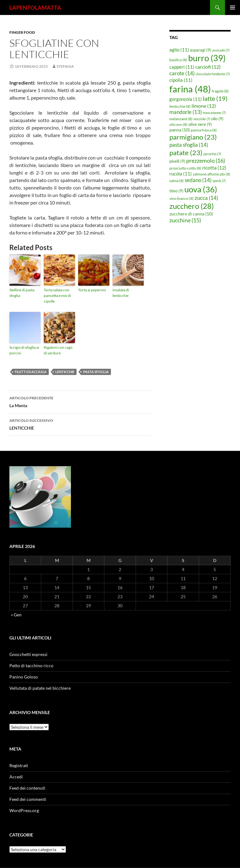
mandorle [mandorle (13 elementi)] (186, 112)
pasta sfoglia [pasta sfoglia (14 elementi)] (189, 145)
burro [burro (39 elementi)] (207, 58)
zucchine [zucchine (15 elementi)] (185, 220)
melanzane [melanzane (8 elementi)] (181, 119)
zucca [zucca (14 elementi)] (206, 198)
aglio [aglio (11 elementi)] (179, 50)
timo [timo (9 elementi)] (176, 191)
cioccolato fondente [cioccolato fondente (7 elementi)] (213, 74)
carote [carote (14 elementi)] (182, 73)
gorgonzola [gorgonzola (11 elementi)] (186, 99)
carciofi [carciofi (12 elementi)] (208, 67)
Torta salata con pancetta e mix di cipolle (57, 296)
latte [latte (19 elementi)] (215, 98)
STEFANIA (65, 66)
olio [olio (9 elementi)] (217, 119)
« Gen (16, 615)
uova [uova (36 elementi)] (201, 189)
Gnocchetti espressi (28, 654)
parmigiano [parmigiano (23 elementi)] (193, 137)
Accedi (16, 777)
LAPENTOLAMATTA (35, 7)
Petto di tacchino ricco (31, 666)
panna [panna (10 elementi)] (180, 130)
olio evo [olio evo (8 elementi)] (178, 124)
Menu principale (232, 7)
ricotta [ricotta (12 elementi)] (214, 168)
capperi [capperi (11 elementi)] (182, 67)
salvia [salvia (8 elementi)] (177, 181)
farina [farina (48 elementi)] (190, 89)
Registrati (19, 765)
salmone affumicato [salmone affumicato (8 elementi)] (212, 174)
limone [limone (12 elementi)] (204, 106)
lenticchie (65, 372)
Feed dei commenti (28, 799)
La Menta (80, 401)
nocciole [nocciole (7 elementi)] (202, 119)
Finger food (22, 32)
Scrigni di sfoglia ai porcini (24, 350)
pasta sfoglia (96, 372)
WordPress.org (24, 810)
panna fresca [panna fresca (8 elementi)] (204, 130)
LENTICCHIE (80, 424)
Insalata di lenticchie (121, 293)
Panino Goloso (24, 677)
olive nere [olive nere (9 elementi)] (200, 124)
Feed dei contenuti (27, 788)
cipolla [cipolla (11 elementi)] (181, 80)
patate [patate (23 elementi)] (186, 153)
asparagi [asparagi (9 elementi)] (201, 50)
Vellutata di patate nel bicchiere (40, 688)
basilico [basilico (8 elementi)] (178, 60)
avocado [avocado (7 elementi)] (221, 50)
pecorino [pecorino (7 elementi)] (212, 154)
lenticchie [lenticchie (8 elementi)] (180, 106)
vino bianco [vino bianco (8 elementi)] (182, 198)
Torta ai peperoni (92, 290)
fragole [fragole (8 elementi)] (220, 91)
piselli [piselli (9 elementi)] (177, 161)
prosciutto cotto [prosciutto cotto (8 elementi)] (185, 168)
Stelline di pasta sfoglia (22, 293)
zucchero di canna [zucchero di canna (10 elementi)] (191, 214)
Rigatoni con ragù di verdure (58, 350)
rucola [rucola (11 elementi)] (181, 174)
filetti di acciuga (31, 372)
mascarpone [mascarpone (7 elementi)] (214, 113)
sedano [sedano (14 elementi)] (198, 180)
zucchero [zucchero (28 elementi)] (192, 206)
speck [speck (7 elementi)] (219, 181)
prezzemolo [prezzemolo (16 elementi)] (206, 160)
